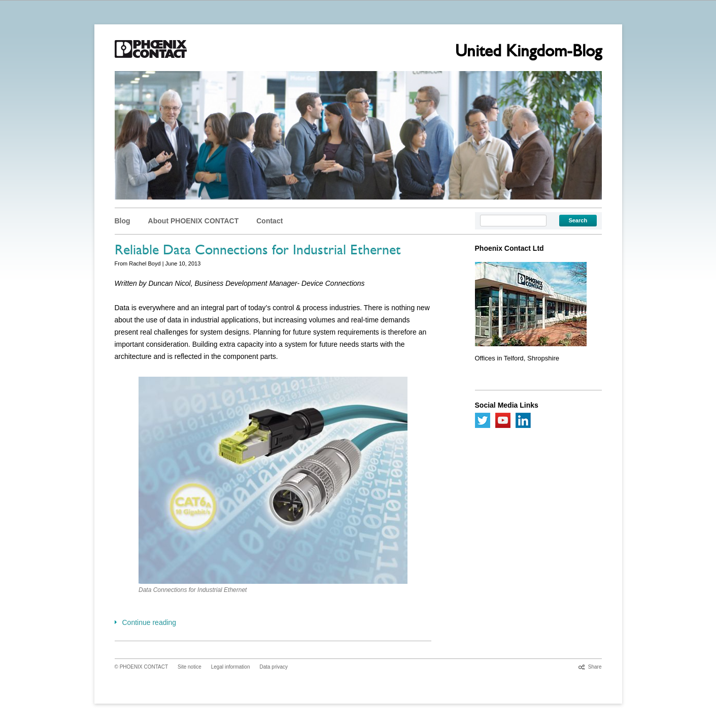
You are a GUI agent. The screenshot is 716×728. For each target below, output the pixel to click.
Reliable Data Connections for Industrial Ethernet (258, 252)
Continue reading (149, 622)
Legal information (231, 667)
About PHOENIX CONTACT (194, 221)
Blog (123, 221)
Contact (269, 221)
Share (595, 667)
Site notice (190, 667)
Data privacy (274, 667)
